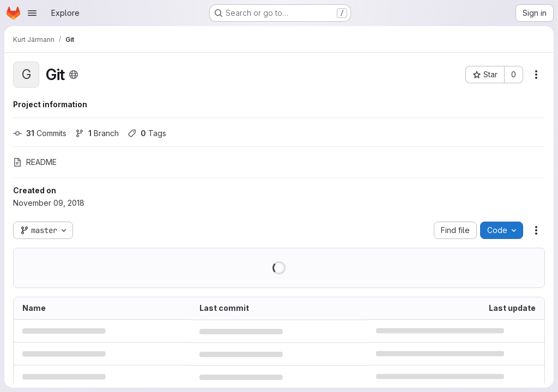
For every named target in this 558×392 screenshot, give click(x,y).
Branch (97, 133)
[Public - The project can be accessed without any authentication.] (74, 75)
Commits (40, 133)
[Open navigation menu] (32, 13)
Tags (147, 133)
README (35, 162)
